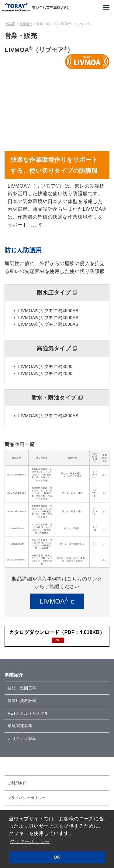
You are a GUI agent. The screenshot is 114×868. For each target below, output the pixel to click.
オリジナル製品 (23, 741)
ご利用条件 (17, 786)
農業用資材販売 (23, 702)
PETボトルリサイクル (30, 715)
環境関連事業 (21, 728)
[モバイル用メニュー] (106, 8)
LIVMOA (54, 601)
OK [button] (57, 857)
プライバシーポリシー (27, 801)
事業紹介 (26, 24)
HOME (10, 24)
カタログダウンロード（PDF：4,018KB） (57, 633)
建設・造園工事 (23, 689)
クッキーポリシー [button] (30, 841)
